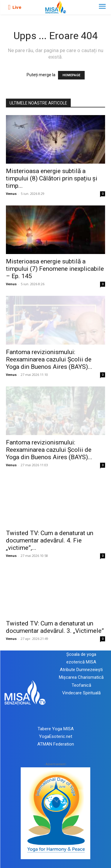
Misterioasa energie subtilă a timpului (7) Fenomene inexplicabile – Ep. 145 (55, 269)
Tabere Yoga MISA (56, 729)
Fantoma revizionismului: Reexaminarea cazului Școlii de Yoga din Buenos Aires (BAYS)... (49, 359)
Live (17, 7)
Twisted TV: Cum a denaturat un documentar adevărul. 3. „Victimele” (55, 627)
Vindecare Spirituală (81, 693)
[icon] (9, 7)
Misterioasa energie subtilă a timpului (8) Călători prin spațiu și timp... (52, 178)
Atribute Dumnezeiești (81, 670)
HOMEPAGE (71, 75)
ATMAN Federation (56, 744)
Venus (11, 194)
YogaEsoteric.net (56, 736)
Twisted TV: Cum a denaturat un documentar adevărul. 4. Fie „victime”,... (50, 540)
